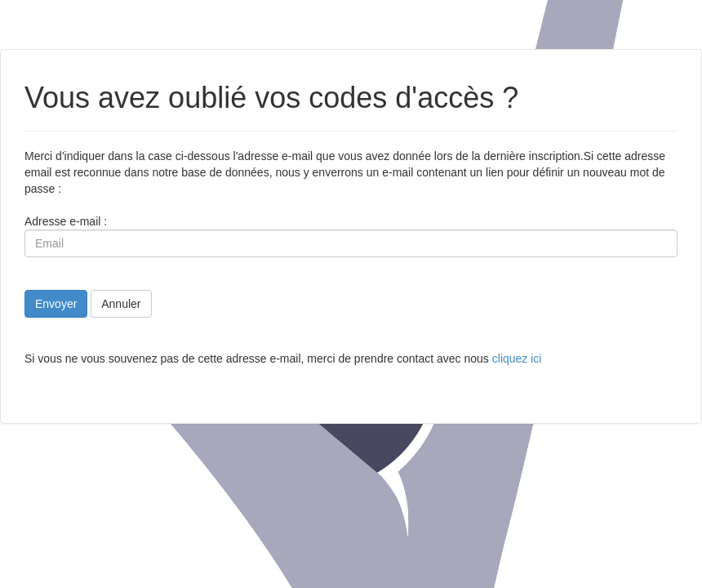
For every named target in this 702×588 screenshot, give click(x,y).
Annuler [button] (121, 304)
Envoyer (56, 304)
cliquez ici (517, 359)
